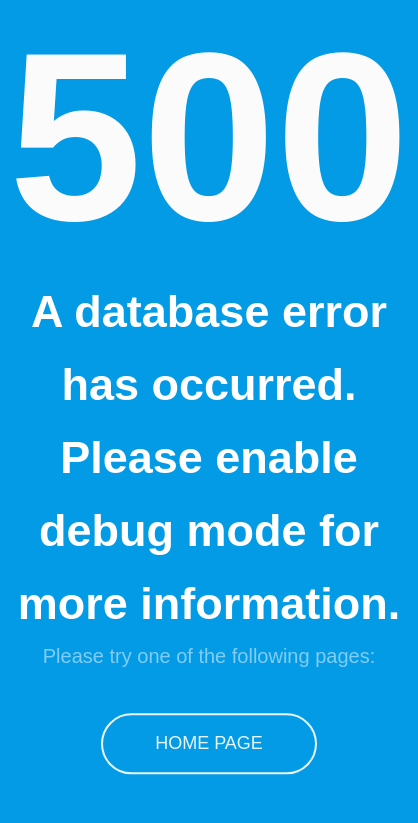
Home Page (209, 740)
